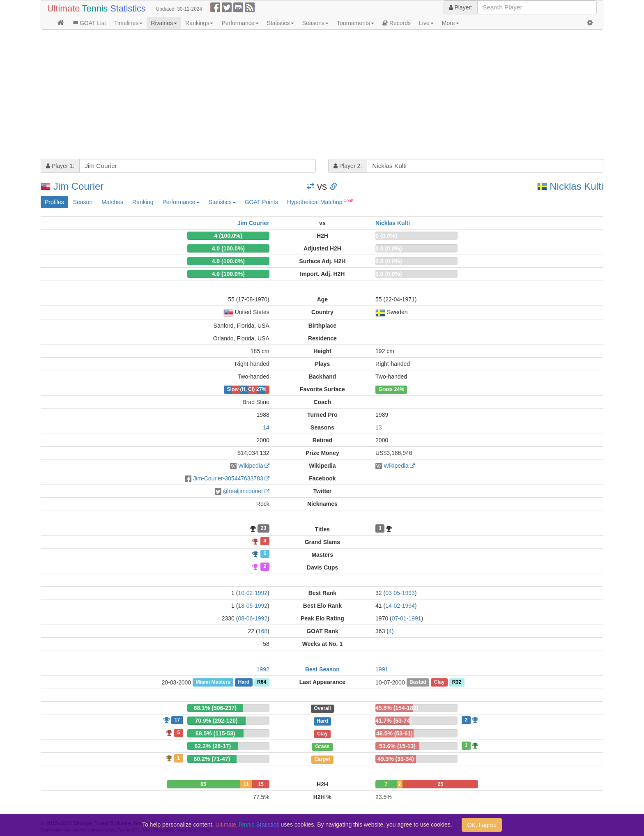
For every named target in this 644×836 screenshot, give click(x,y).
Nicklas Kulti (576, 186)
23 (264, 528)
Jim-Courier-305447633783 (228, 478)
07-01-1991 (407, 618)
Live (426, 23)
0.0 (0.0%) (389, 248)
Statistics (281, 23)
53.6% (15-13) (397, 746)
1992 (263, 669)
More (451, 23)
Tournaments (355, 23)
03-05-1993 (400, 593)
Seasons (315, 23)
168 (263, 631)
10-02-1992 (253, 593)
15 (261, 784)
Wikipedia (251, 466)
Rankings (199, 23)
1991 (382, 669)
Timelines (128, 23)
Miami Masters (213, 682)
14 (266, 427)
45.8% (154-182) (397, 708)
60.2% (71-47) (212, 759)
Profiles (54, 202)
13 (379, 427)
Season (83, 202)
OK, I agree (482, 825)
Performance (240, 23)
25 (440, 784)
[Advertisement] (287, 95)
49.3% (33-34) (396, 759)
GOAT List (89, 23)
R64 (262, 682)
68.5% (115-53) (215, 733)
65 (203, 784)
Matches (112, 202)
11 (246, 784)
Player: (461, 7)
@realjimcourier (243, 491)
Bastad (418, 682)
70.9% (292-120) (216, 721)
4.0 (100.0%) (228, 248)
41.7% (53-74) (394, 721)
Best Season (322, 669)
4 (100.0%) (228, 236)
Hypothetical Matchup (320, 202)
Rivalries (164, 23)
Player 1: (60, 166)
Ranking (143, 202)
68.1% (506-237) (215, 708)
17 (177, 720)
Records (397, 23)
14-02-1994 (400, 606)
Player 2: (348, 166)
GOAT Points (261, 202)
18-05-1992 (253, 606)
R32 (457, 682)
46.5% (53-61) (394, 733)
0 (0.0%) (386, 236)
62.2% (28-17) (213, 746)
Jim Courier (79, 186)
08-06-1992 (253, 618)
